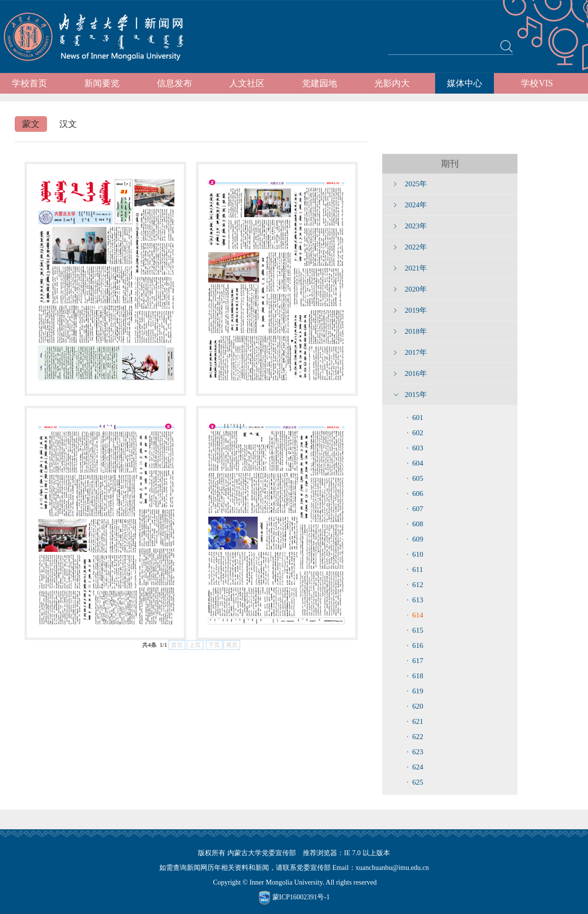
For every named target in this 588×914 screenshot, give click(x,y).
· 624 (415, 767)
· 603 (415, 448)
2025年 (416, 184)
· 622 (415, 737)
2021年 (416, 268)
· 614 (415, 615)
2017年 (416, 352)
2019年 (416, 310)
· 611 (415, 569)
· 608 (415, 524)
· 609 (415, 539)
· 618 (415, 676)
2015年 (416, 395)
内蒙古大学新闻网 (103, 37)
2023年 (416, 226)
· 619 (415, 691)
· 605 (415, 478)
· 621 (415, 721)
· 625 (415, 782)
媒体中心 (465, 83)
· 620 (415, 706)
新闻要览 (102, 83)
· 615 (415, 630)
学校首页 (29, 83)
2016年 (416, 373)
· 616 (415, 645)
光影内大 (392, 83)
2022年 (416, 247)
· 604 (415, 463)
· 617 (415, 661)
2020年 (416, 289)
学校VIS (537, 83)
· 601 (415, 418)
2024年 (416, 205)
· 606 (415, 494)
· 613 (415, 600)
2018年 (416, 331)
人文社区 (247, 83)
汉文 (68, 124)
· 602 (415, 433)
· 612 (415, 585)
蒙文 (31, 124)
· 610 (415, 554)
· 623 (415, 752)
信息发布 (174, 83)
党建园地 (319, 83)
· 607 (415, 509)
